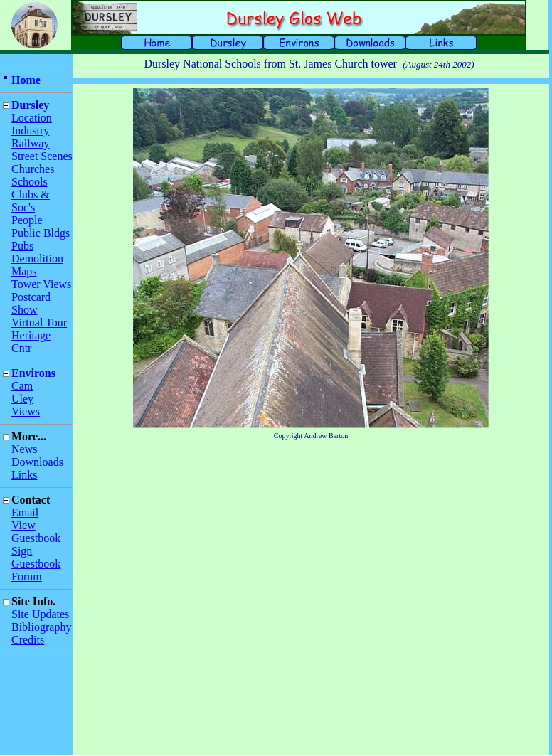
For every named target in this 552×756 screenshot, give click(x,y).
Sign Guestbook (36, 557)
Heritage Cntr (31, 342)
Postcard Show (31, 303)
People (27, 220)
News (24, 449)
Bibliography (41, 627)
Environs (33, 373)
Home (26, 80)
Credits (28, 640)
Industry (30, 131)
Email (25, 512)
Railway (30, 143)
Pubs (22, 246)
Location (32, 118)
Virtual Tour (39, 323)
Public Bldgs (41, 233)
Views (26, 411)
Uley (22, 399)
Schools (30, 182)
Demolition (37, 259)
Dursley (30, 105)
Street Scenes (42, 156)
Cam (22, 386)
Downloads (37, 462)
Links (24, 475)
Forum (27, 576)
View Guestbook (36, 532)
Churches (33, 169)
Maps (24, 271)
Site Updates (40, 614)
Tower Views (41, 284)
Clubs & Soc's (31, 201)
